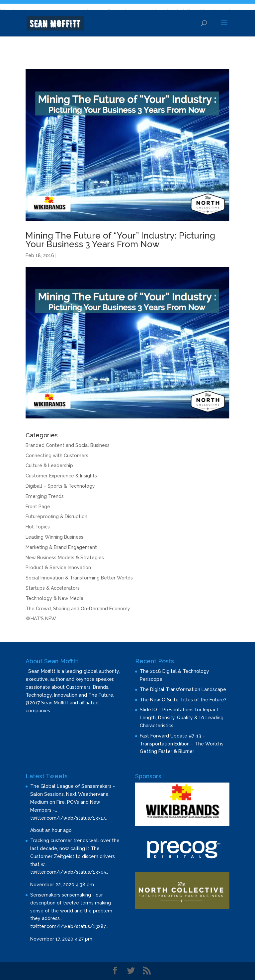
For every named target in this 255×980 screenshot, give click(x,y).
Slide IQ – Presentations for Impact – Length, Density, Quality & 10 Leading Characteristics (182, 718)
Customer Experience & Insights (61, 476)
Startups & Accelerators (53, 588)
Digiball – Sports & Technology (60, 486)
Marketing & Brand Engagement (61, 547)
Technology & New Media (54, 598)
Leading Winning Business (54, 537)
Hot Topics (38, 527)
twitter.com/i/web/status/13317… (69, 818)
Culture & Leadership (49, 465)
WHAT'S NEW (41, 619)
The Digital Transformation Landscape (183, 689)
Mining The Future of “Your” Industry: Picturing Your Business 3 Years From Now (120, 240)
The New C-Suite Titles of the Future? (183, 700)
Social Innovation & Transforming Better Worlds (79, 578)
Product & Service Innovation (58, 568)
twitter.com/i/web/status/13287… (69, 926)
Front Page (38, 507)
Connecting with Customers (57, 456)
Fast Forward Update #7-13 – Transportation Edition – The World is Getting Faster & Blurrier (182, 744)
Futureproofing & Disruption (56, 517)
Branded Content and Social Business (68, 445)
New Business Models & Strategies (65, 558)
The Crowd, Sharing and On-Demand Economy (78, 609)
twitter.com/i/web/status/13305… (69, 872)
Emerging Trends (45, 496)
